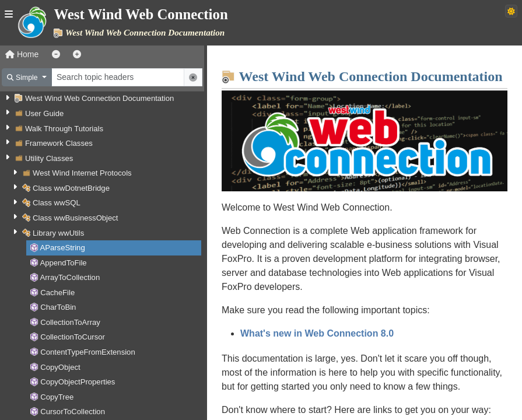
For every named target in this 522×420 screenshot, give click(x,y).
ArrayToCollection (70, 277)
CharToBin (58, 307)
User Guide (44, 113)
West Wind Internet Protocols (82, 173)
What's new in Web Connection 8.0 (317, 333)
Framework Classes (59, 143)
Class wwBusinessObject (75, 218)
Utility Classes (49, 158)
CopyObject (60, 367)
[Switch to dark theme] (511, 11)
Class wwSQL (57, 203)
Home (22, 54)
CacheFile (57, 293)
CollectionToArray (70, 322)
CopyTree (57, 397)
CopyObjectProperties (78, 382)
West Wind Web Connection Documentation (99, 98)
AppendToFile (63, 263)
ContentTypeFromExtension (88, 352)
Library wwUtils (58, 233)
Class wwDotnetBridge (71, 188)
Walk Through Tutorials (64, 129)
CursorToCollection (73, 412)
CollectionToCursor (73, 337)
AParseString (62, 248)
